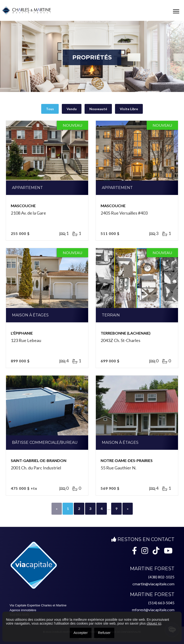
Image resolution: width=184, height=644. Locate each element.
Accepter (81, 633)
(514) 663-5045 (161, 603)
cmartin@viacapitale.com (153, 584)
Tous (50, 109)
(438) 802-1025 (161, 577)
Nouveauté (98, 109)
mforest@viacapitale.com (153, 610)
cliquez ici (154, 623)
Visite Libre (129, 109)
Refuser (104, 633)
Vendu (72, 109)
